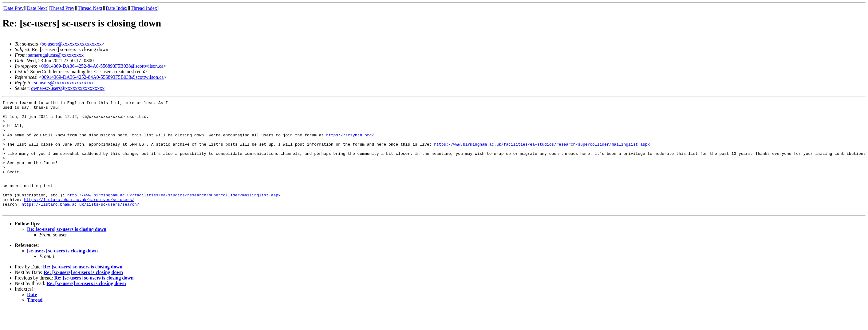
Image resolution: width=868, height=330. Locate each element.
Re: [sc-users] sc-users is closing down (67, 251)
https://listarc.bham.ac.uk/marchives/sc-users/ (79, 220)
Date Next (37, 8)
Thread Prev (62, 8)
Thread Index (144, 8)
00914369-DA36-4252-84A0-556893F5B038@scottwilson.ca (102, 66)
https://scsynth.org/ (350, 142)
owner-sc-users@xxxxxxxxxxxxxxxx (68, 88)
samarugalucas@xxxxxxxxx (56, 55)
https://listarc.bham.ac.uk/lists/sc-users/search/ (80, 225)
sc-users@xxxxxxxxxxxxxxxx (72, 44)
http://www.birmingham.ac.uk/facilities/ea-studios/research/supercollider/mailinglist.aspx (174, 214)
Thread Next (90, 8)
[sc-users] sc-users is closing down (62, 273)
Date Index (117, 8)
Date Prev (14, 8)
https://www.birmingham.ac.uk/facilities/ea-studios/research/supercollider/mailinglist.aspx (542, 153)
